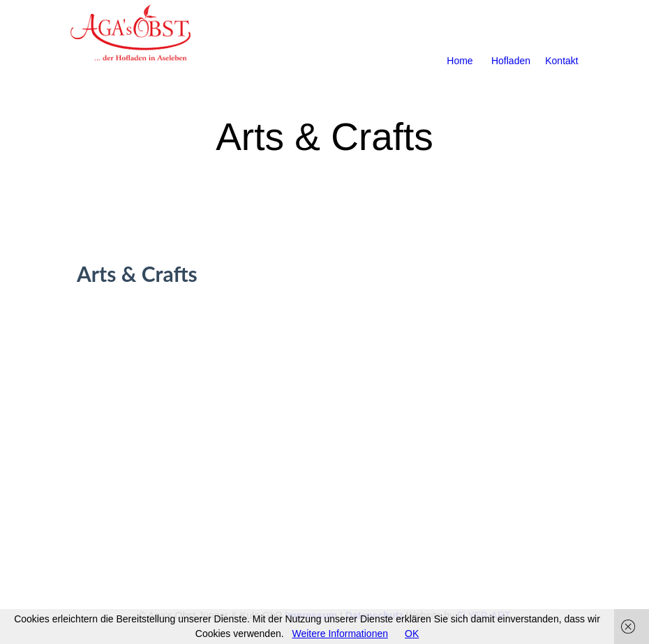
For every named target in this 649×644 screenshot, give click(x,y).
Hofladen (511, 44)
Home (460, 44)
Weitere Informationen (340, 634)
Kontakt (561, 44)
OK (412, 634)
